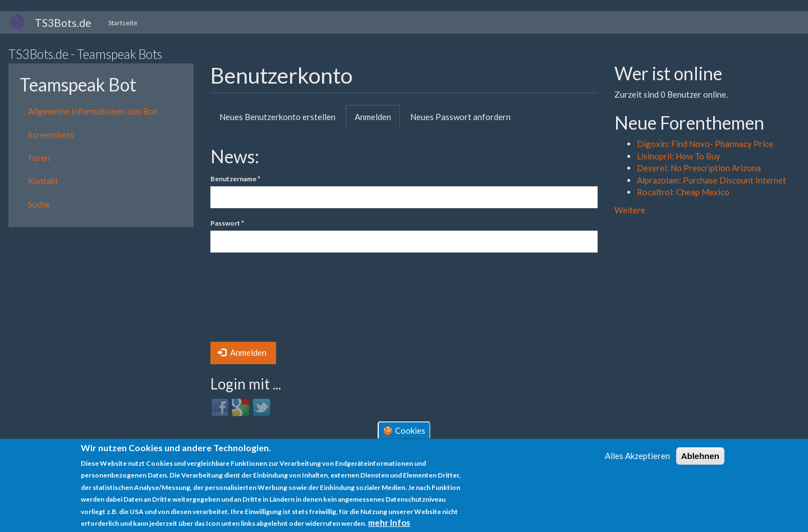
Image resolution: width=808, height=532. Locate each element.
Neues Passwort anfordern (460, 117)
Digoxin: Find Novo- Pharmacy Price (705, 144)
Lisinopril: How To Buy (679, 156)
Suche (39, 204)
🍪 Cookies (404, 430)
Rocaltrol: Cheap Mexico (683, 192)
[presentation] (256, 301)
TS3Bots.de (63, 23)
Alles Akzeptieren (637, 456)
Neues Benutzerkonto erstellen (277, 117)
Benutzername (235, 179)
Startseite (123, 23)
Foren (39, 158)
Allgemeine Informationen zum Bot (93, 111)
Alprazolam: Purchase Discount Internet (711, 180)
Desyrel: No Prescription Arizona (699, 168)
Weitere (630, 210)
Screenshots (51, 135)
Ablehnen (700, 456)
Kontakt (43, 181)
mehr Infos (389, 522)
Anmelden (377, 120)
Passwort (227, 223)
